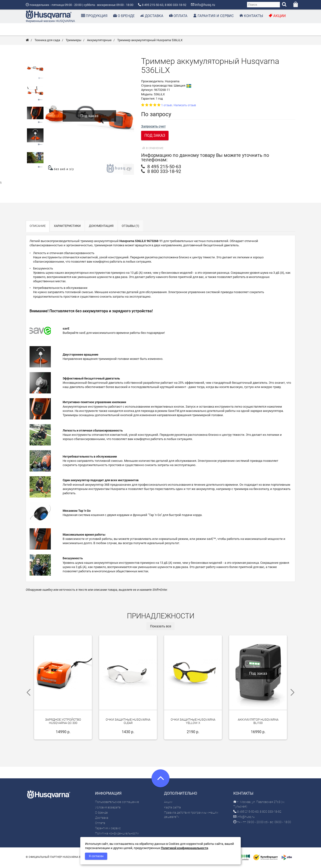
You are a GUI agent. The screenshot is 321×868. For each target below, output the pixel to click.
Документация (101, 228)
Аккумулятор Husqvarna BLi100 (258, 725)
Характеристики (67, 228)
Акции (168, 804)
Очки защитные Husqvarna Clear (128, 725)
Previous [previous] (27, 694)
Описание (38, 228)
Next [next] (294, 694)
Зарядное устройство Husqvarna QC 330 (63, 725)
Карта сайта (172, 809)
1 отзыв (167, 107)
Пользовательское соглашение (117, 804)
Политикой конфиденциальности (184, 848)
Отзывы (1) (130, 228)
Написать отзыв (185, 107)
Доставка (102, 820)
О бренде (101, 814)
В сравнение (152, 150)
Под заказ (155, 138)
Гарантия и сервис (108, 830)
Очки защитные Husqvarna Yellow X (193, 725)
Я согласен (96, 856)
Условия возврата (108, 809)
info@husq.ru (244, 819)
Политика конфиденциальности (117, 835)
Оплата (100, 825)
